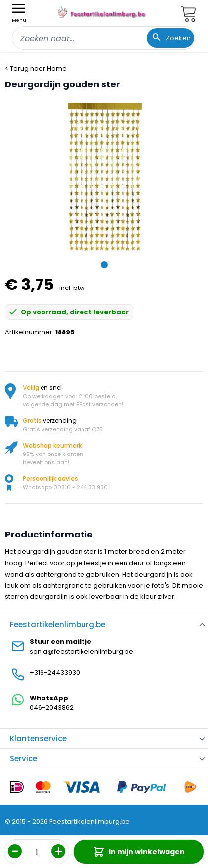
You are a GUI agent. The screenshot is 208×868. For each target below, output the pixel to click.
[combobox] (104, 38)
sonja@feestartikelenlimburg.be (82, 651)
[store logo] (102, 12)
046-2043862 (52, 708)
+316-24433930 (55, 673)
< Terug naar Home (36, 68)
